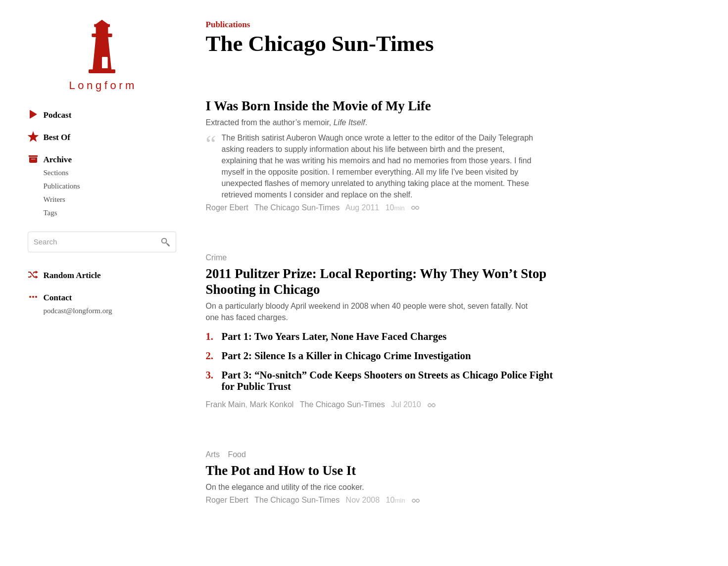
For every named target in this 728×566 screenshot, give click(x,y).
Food (237, 455)
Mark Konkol (271, 404)
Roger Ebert (227, 208)
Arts (213, 455)
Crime (217, 258)
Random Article (64, 275)
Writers (54, 199)
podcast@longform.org (78, 311)
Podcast (50, 114)
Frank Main (226, 404)
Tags (50, 213)
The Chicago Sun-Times (297, 208)
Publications (62, 186)
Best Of (49, 137)
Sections (56, 173)
